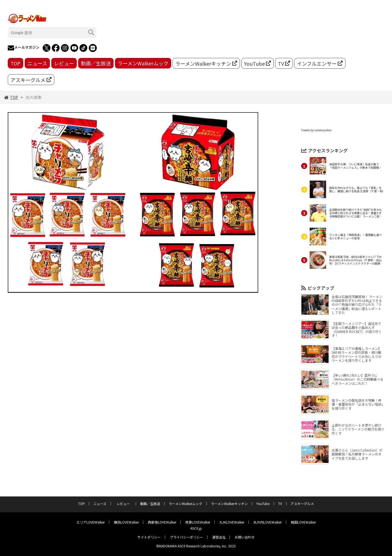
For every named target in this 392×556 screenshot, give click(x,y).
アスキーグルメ (31, 80)
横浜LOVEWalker (126, 522)
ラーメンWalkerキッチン (206, 63)
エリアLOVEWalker (91, 522)
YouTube (258, 63)
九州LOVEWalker (232, 522)
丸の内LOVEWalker (268, 522)
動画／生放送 (96, 63)
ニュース (37, 63)
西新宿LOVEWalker (162, 522)
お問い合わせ (245, 537)
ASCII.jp (196, 528)
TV (284, 63)
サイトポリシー (149, 537)
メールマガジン (24, 48)
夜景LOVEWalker (198, 522)
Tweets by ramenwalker (316, 130)
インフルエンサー (320, 63)
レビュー (64, 63)
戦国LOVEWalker (303, 522)
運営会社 (219, 537)
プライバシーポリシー (186, 537)
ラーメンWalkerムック (143, 63)
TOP (16, 63)
